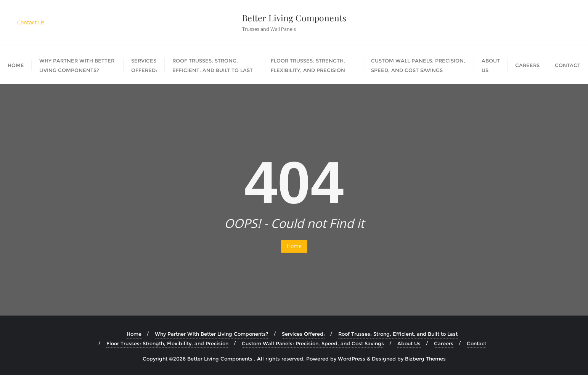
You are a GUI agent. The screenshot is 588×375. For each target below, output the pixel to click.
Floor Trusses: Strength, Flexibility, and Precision (167, 343)
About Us (409, 343)
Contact (476, 343)
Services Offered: (303, 334)
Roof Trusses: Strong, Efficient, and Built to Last (398, 334)
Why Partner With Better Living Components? (212, 334)
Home (294, 246)
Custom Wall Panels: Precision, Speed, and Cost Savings (313, 343)
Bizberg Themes (425, 359)
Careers (444, 343)
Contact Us (31, 22)
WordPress (352, 359)
